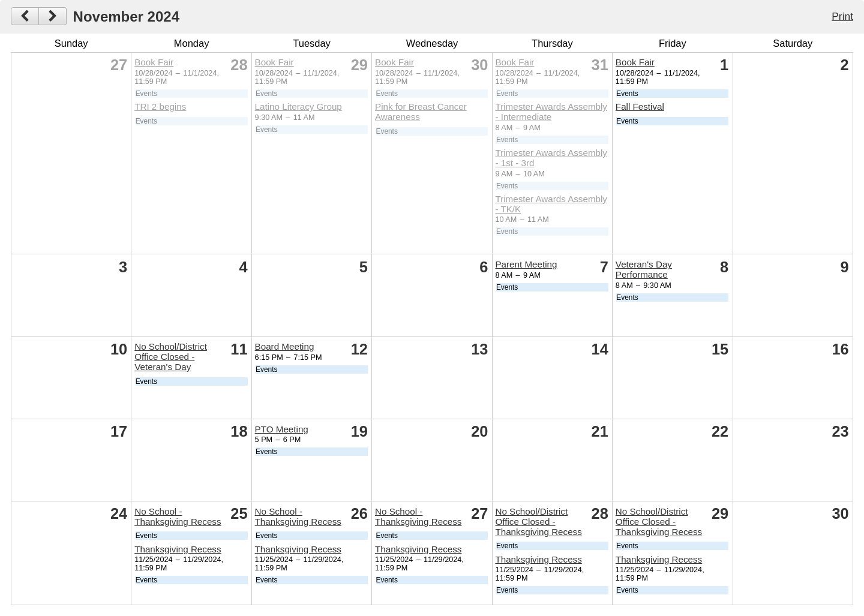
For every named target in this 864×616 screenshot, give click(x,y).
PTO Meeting (282, 429)
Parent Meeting (526, 264)
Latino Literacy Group (298, 106)
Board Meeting (285, 346)
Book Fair (154, 62)
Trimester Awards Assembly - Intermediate (551, 112)
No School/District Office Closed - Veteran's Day (171, 357)
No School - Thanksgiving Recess (178, 516)
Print (842, 16)
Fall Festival (640, 106)
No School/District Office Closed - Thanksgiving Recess (538, 522)
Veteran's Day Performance (644, 269)
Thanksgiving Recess (178, 549)
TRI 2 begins (160, 106)
